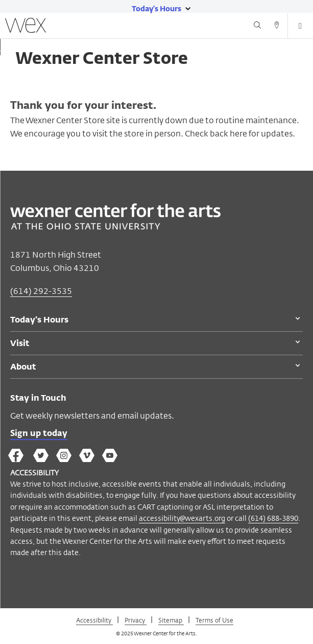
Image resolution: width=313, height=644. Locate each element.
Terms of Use (214, 620)
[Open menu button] (300, 26)
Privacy (136, 620)
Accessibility (94, 620)
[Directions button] (277, 27)
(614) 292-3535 (41, 291)
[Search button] (257, 27)
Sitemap (171, 620)
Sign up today (39, 434)
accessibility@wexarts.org (182, 518)
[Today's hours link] (156, 8)
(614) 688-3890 (273, 518)
